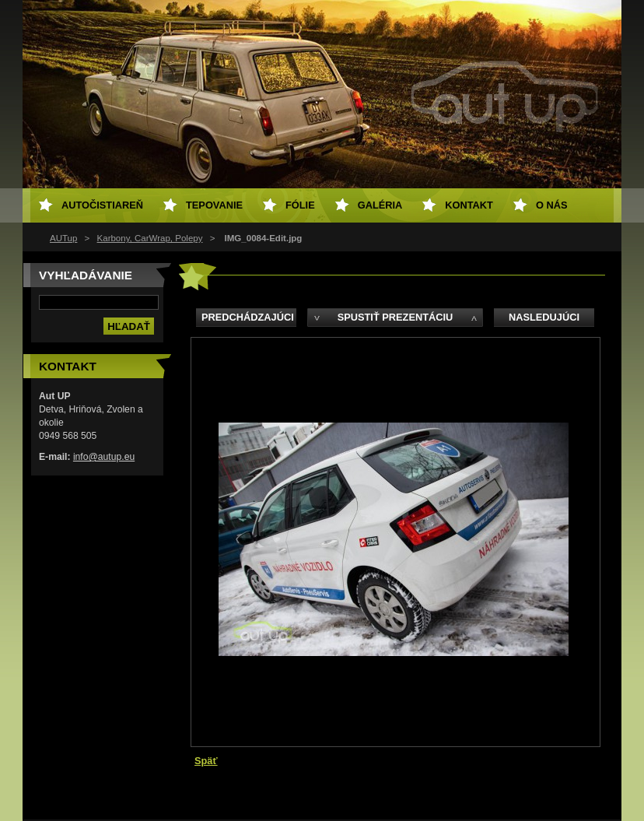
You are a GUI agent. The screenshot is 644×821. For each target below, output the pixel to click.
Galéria (380, 205)
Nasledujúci (544, 317)
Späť (206, 761)
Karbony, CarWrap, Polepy (150, 238)
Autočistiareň (102, 205)
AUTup (63, 238)
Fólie (300, 205)
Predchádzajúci (248, 317)
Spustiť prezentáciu (395, 317)
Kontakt (469, 205)
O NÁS (552, 205)
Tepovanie (214, 205)
